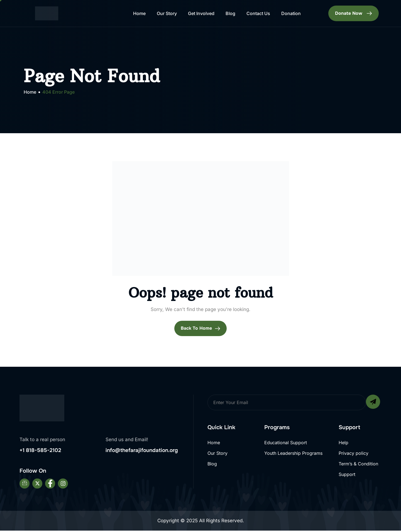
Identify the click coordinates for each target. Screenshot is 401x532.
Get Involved (201, 13)
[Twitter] (37, 485)
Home (139, 13)
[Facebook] (50, 485)
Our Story (167, 13)
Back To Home (200, 329)
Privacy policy (354, 454)
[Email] (25, 485)
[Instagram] (63, 485)
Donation (291, 13)
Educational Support (286, 443)
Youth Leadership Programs (293, 454)
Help (343, 443)
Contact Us (258, 13)
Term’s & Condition (358, 465)
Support (347, 477)
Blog (230, 13)
